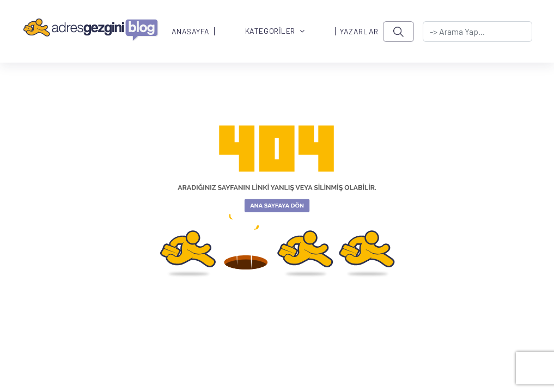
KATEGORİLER (275, 31)
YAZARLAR (359, 32)
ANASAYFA (191, 32)
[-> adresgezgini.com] (477, 32)
